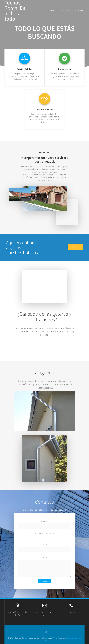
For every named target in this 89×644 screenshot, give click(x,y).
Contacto (65, 11)
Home (53, 11)
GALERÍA (75, 247)
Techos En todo (15, 11)
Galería (79, 11)
